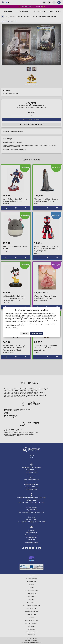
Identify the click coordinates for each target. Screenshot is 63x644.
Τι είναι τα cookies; (12, 328)
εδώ (53, 324)
